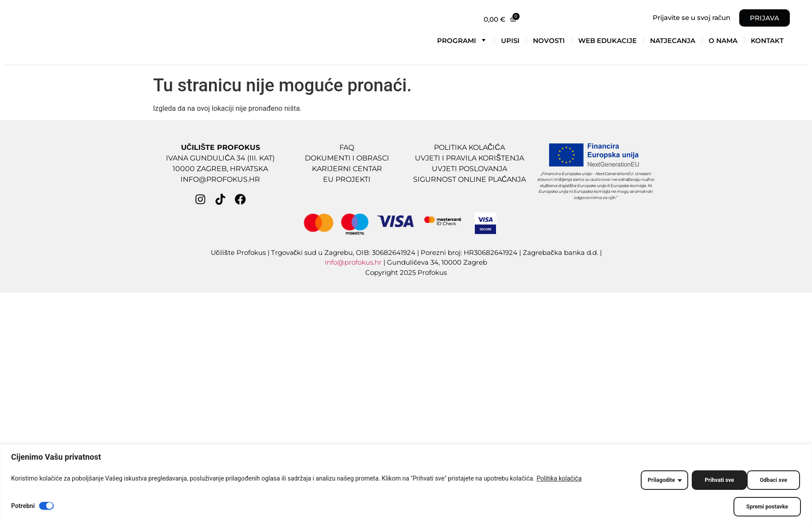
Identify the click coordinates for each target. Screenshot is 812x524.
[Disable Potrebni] (46, 506)
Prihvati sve (772, 480)
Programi (462, 40)
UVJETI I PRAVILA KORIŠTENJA (469, 158)
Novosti (549, 41)
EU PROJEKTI (347, 179)
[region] (406, 486)
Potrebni (23, 506)
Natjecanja (673, 41)
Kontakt (767, 41)
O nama (723, 41)
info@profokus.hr (353, 262)
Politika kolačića (559, 480)
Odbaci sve (711, 480)
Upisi (510, 41)
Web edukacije (607, 41)
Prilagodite (650, 480)
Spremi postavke (765, 507)
